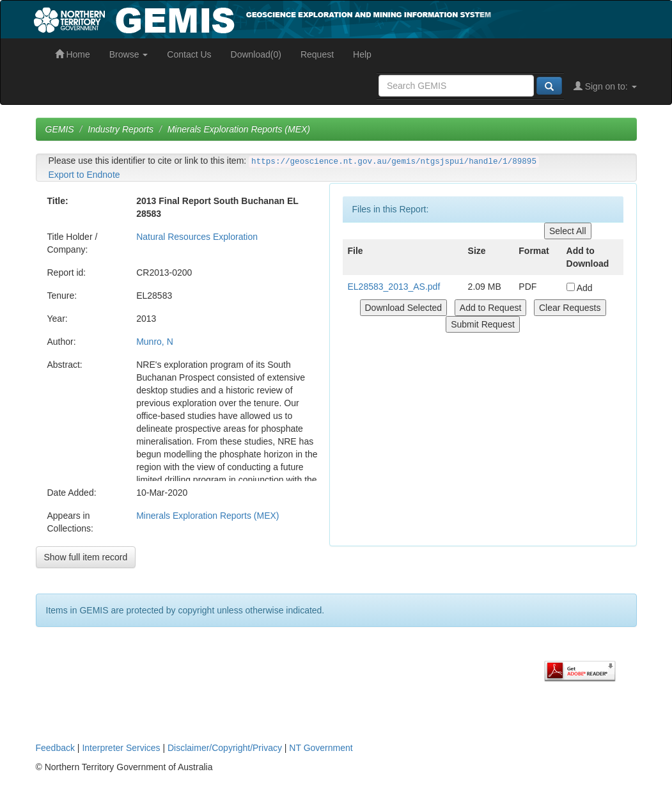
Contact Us (189, 54)
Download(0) (256, 54)
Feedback (55, 748)
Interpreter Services (121, 748)
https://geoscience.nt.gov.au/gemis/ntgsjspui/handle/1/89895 (394, 162)
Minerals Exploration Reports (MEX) (239, 129)
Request (317, 54)
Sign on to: (605, 86)
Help (362, 54)
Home (73, 54)
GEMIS (60, 129)
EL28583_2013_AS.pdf (394, 287)
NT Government (321, 748)
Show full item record (86, 557)
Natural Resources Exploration (197, 237)
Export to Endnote (84, 175)
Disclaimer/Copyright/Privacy (225, 748)
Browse (129, 54)
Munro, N (155, 342)
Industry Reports (121, 129)
